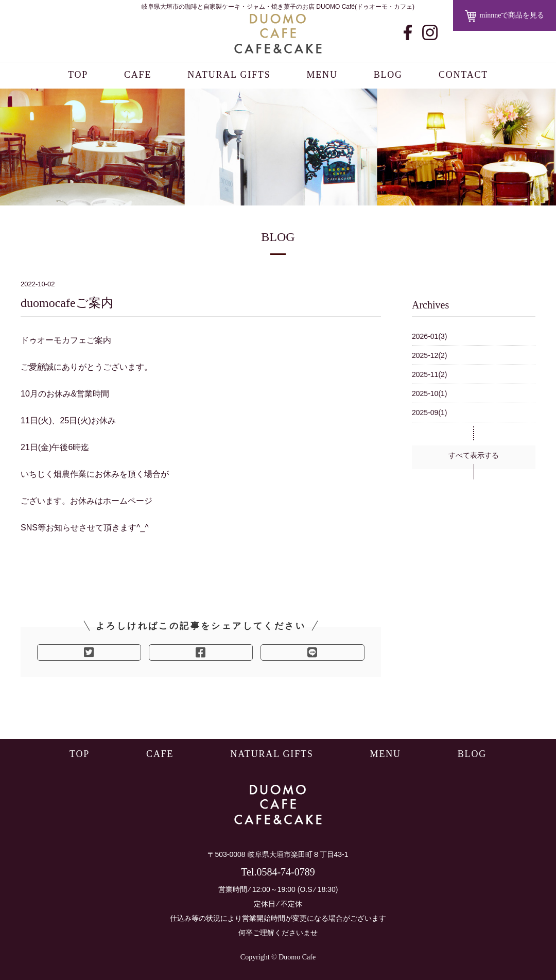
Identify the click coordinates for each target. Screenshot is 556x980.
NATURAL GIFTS (229, 75)
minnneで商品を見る (505, 16)
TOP (78, 75)
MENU (322, 75)
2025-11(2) (430, 374)
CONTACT (463, 75)
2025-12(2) (430, 355)
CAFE (138, 75)
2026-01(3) (430, 336)
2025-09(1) (430, 412)
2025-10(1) (430, 393)
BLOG (388, 75)
